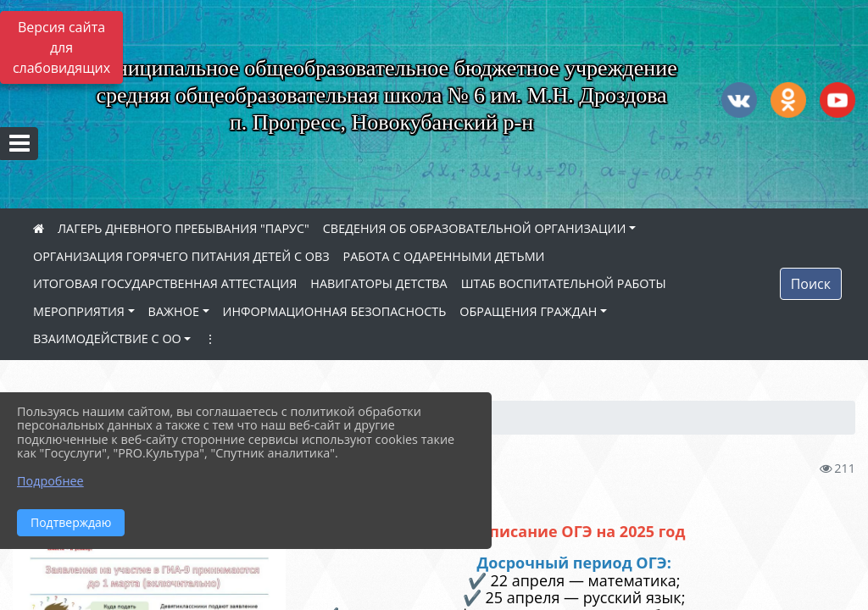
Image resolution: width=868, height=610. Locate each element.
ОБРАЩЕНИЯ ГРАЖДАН (528, 311)
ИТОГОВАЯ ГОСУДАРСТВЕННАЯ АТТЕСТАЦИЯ (165, 283)
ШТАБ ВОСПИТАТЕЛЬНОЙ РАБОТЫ (564, 283)
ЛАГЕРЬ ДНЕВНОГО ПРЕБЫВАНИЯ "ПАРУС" (184, 228)
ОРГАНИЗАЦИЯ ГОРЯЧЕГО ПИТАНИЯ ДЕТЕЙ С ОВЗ (181, 256)
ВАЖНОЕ (174, 311)
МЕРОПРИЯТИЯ (79, 311)
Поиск (811, 284)
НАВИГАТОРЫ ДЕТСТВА (378, 283)
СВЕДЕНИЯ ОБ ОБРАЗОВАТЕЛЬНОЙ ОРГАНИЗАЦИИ (475, 228)
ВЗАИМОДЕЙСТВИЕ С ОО (107, 338)
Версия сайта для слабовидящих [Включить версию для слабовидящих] (61, 47)
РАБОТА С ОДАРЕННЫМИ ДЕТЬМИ (444, 256)
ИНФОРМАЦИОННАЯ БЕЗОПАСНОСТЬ (335, 311)
